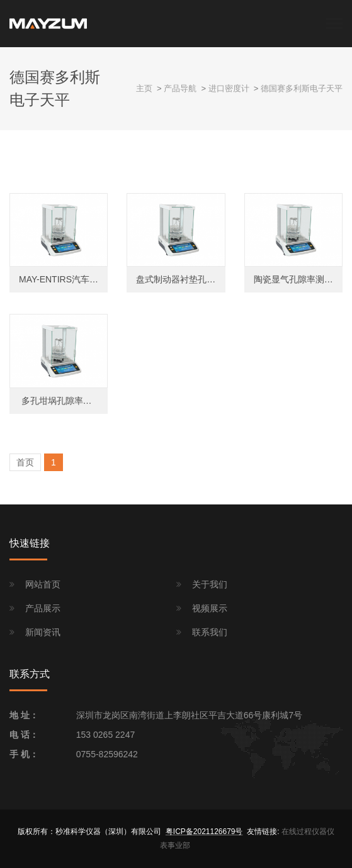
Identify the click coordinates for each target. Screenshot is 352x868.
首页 (25, 462)
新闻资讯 (43, 632)
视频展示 (210, 608)
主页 (144, 88)
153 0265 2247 (105, 735)
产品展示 (43, 608)
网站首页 (43, 584)
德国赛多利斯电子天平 (302, 88)
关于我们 (210, 584)
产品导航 (180, 88)
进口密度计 (229, 88)
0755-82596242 (107, 754)
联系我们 (210, 632)
